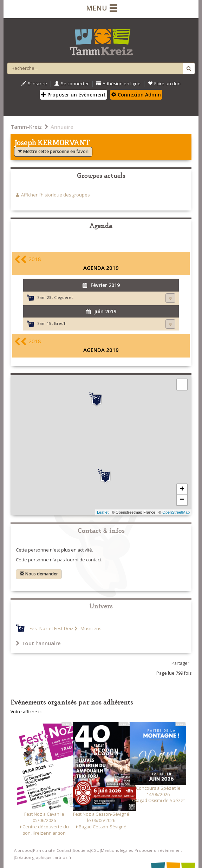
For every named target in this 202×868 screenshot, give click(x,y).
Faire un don (164, 84)
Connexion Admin (136, 95)
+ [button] (182, 489)
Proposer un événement (158, 850)
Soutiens (81, 850)
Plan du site (44, 850)
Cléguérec (64, 297)
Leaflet (103, 512)
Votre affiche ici (27, 712)
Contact (64, 850)
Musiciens (90, 629)
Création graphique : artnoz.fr (43, 857)
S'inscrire (34, 84)
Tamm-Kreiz (26, 127)
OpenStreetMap (176, 512)
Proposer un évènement (73, 95)
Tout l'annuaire (38, 643)
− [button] (182, 500)
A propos (23, 850)
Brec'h (60, 323)
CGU (95, 850)
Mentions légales (117, 850)
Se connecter (72, 84)
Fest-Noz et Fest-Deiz (51, 629)
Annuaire (62, 127)
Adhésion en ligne (118, 84)
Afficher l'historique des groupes (55, 195)
